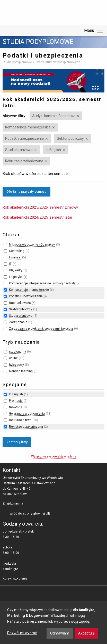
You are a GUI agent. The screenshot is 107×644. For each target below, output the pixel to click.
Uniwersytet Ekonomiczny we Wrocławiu (28, 12)
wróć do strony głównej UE (30, 513)
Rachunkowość (20, 303)
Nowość (15, 407)
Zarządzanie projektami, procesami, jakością (41, 329)
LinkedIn (36, 504)
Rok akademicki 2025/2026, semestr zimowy (40, 207)
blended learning (21, 371)
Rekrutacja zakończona (24, 161)
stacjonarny (17, 352)
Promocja (16, 401)
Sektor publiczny (70, 138)
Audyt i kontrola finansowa (54, 116)
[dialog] (53, 622)
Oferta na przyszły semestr (27, 191)
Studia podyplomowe (38, 42)
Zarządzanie (18, 322)
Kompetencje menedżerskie (28, 127)
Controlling (17, 251)
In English (53, 150)
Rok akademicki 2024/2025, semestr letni (37, 217)
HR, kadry (16, 270)
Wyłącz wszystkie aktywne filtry (54, 456)
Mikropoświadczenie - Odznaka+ (32, 245)
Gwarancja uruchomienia (27, 414)
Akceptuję (86, 633)
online (13, 358)
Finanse (15, 257)
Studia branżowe (19, 150)
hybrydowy (16, 365)
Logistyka (16, 277)
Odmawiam (60, 633)
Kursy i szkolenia (15, 578)
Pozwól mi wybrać (22, 633)
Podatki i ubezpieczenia (24, 138)
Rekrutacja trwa (20, 420)
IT (10, 264)
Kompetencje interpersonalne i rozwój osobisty (42, 283)
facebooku (28, 504)
